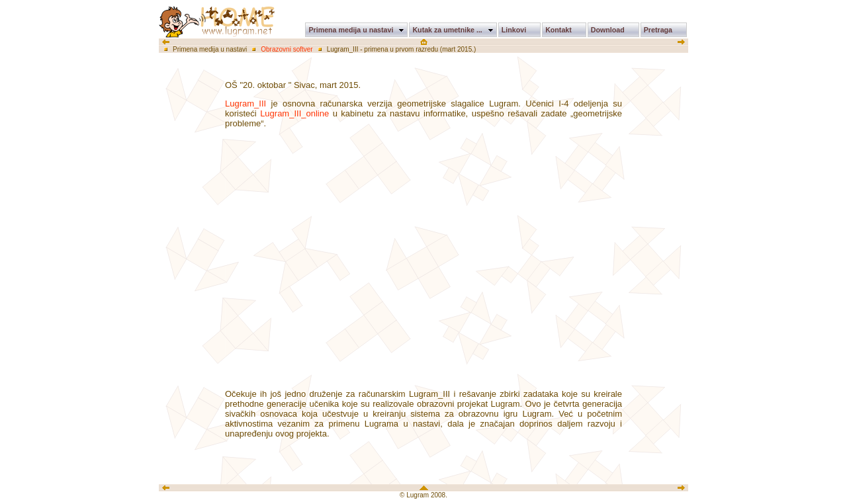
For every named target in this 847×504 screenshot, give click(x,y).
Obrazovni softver (287, 49)
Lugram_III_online (294, 113)
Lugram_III (245, 104)
